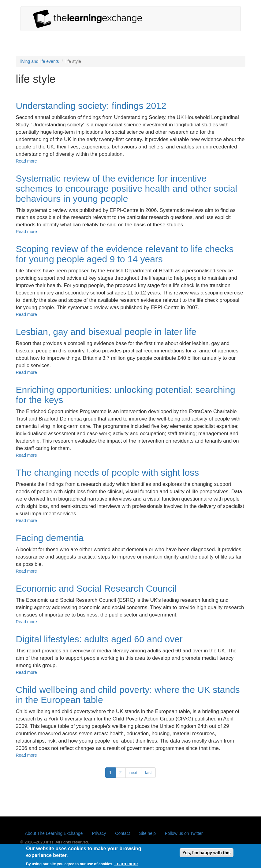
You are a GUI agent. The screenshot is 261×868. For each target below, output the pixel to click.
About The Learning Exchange (54, 833)
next (133, 773)
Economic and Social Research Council (96, 588)
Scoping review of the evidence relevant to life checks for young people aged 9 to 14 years (125, 254)
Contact (122, 833)
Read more (26, 161)
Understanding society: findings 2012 (91, 106)
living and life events (40, 61)
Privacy (99, 833)
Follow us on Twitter (184, 833)
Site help (147, 833)
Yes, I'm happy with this (206, 855)
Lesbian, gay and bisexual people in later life (106, 332)
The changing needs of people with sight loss (108, 472)
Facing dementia (50, 538)
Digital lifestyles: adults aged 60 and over (99, 639)
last (148, 773)
